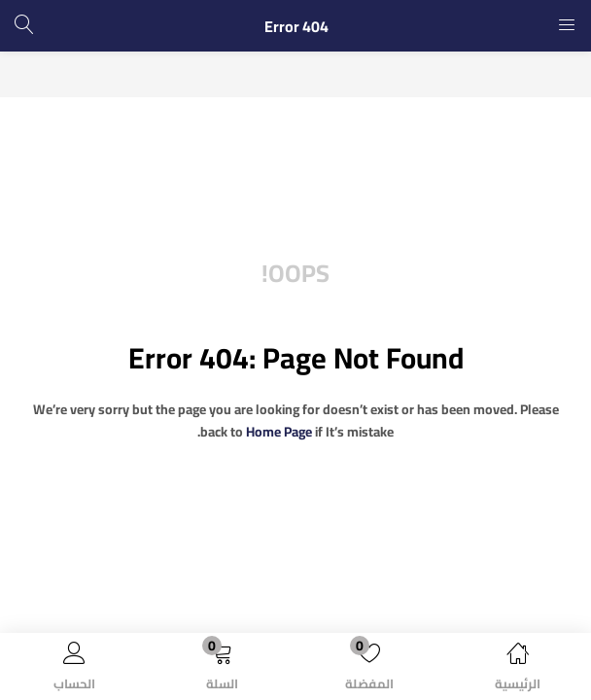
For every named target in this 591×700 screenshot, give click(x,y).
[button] (222, 670)
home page (279, 432)
